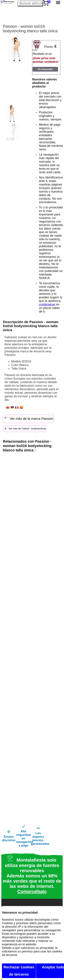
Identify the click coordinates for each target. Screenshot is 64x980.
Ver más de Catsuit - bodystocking (25, 429)
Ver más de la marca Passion (29, 418)
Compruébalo (32, 892)
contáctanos (47, 304)
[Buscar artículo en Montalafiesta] (30, 3)
